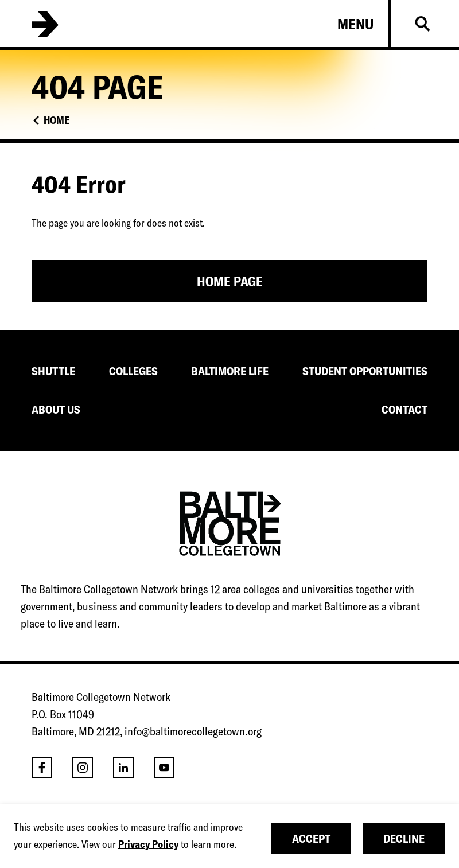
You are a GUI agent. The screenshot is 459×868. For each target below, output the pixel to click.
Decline (404, 838)
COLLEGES (133, 371)
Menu (355, 24)
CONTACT (404, 409)
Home (57, 120)
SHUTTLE (53, 371)
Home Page (230, 281)
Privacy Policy (148, 844)
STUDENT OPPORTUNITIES (365, 371)
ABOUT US (56, 409)
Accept (311, 838)
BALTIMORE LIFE (230, 371)
